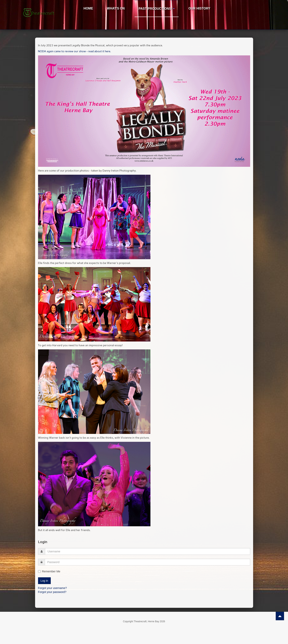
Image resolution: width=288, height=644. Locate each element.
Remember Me (49, 571)
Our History (199, 8)
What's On (116, 8)
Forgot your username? (53, 588)
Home (88, 8)
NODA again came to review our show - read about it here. (75, 51)
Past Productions (157, 9)
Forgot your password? (52, 592)
